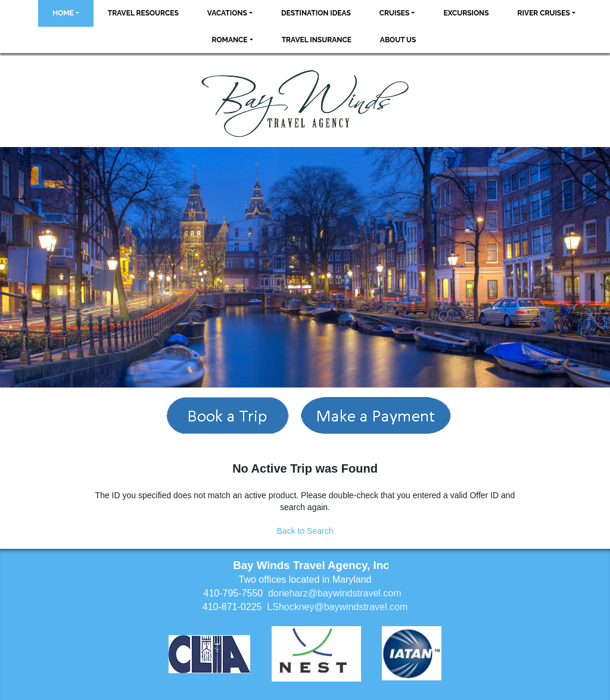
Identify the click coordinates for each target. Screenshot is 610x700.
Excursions (466, 13)
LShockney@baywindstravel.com (337, 607)
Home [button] (63, 13)
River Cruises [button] (544, 13)
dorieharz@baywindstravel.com (334, 593)
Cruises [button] (395, 13)
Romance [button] (230, 40)
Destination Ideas (316, 13)
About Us (398, 40)
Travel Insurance (317, 40)
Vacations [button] (227, 13)
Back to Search (305, 531)
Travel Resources (143, 13)
